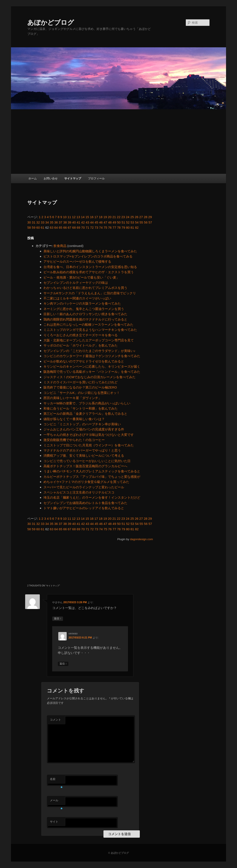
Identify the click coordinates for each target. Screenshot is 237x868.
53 (132, 222)
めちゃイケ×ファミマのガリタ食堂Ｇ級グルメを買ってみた (86, 482)
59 (34, 227)
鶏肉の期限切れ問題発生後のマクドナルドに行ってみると (85, 319)
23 (123, 217)
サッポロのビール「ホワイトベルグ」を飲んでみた (81, 345)
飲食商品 (60, 246)
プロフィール (96, 178)
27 (141, 217)
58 (29, 227)
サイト (54, 822)
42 (83, 222)
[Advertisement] (118, 142)
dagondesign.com (141, 539)
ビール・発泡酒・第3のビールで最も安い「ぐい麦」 (81, 277)
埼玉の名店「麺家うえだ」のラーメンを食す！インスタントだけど (92, 497)
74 (101, 227)
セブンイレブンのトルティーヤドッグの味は (76, 283)
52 (128, 222)
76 (110, 227)
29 (150, 217)
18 (101, 217)
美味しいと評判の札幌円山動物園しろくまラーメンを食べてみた (90, 251)
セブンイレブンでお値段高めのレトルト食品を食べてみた (85, 503)
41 (78, 222)
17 (96, 217)
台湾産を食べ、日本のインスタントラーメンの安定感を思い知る (90, 267)
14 (83, 217)
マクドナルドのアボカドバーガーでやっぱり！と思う (82, 450)
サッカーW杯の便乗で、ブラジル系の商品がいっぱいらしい (87, 403)
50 (119, 222)
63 (52, 227)
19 (105, 217)
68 (74, 227)
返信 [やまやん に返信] (58, 619)
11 (69, 217)
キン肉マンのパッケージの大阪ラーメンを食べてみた (82, 303)
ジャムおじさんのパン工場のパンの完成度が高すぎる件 (84, 429)
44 (92, 222)
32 (38, 222)
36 (56, 222)
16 (92, 217)
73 (96, 227)
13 (78, 217)
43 (87, 222)
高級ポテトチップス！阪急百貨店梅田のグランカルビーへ (85, 466)
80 (128, 227)
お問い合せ (51, 178)
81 (132, 227)
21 (114, 217)
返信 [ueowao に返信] (63, 664)
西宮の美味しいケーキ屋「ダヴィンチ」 (72, 398)
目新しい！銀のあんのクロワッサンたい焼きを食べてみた (85, 314)
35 (52, 222)
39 (70, 222)
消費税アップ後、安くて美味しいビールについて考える (84, 456)
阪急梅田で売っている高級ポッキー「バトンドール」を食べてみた (92, 372)
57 (150, 222)
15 (87, 217)
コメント (55, 720)
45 (96, 222)
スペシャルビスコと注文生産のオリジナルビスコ (79, 492)
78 (119, 227)
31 (34, 222)
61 (43, 227)
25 (132, 217)
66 (65, 227)
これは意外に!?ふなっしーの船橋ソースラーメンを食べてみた (88, 325)
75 (105, 227)
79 (123, 227)
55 (141, 222)
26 (137, 217)
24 (128, 217)
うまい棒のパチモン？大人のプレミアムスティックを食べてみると (92, 471)
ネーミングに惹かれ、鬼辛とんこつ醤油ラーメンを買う (84, 309)
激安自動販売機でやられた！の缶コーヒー (74, 440)
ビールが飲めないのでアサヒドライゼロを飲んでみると (84, 361)
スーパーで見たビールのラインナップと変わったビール (84, 487)
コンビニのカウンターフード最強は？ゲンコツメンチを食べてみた (92, 356)
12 (74, 217)
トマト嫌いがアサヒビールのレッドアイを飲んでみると (84, 508)
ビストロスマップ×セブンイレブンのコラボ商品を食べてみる (88, 256)
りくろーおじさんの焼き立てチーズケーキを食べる (81, 335)
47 (105, 222)
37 (61, 222)
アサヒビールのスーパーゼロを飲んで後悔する (77, 261)
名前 (56, 780)
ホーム (33, 178)
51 (123, 222)
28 (145, 217)
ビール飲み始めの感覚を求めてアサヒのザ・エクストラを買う (89, 272)
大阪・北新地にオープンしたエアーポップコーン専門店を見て (89, 340)
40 (74, 222)
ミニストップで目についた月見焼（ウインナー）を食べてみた (89, 445)
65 (61, 227)
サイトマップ (73, 178)
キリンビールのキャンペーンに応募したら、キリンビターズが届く (92, 366)
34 (47, 222)
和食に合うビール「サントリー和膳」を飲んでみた (81, 408)
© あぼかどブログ (118, 853)
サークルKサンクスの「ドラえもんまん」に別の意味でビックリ (90, 293)
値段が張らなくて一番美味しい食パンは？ (74, 419)
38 (65, 222)
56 (146, 222)
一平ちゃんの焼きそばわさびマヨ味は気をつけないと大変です (89, 435)
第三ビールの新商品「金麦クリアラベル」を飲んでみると (85, 414)
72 (92, 227)
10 (65, 217)
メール (56, 802)
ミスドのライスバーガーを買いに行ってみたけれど (81, 382)
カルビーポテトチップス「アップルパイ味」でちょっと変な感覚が (92, 477)
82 (137, 227)
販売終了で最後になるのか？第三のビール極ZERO (80, 387)
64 (56, 227)
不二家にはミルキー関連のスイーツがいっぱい (77, 298)
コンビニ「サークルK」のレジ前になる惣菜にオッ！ (82, 393)
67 (70, 227)
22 (119, 217)
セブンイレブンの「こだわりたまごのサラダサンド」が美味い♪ (89, 351)
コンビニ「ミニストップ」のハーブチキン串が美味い (82, 424)
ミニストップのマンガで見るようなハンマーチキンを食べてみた (90, 330)
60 (38, 227)
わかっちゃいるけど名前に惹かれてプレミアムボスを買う (85, 288)
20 (110, 217)
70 (83, 227)
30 (29, 222)
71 (87, 227)
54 (137, 222)
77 (114, 227)
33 (43, 222)
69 (78, 227)
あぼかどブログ (51, 22)
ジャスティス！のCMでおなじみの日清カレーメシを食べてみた (89, 377)
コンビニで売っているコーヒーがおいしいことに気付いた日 (87, 461)
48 (110, 222)
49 (114, 222)
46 (101, 222)
